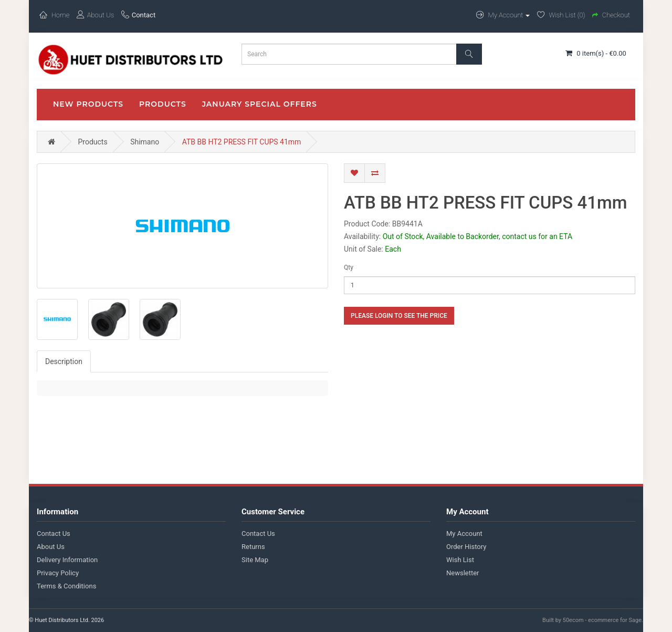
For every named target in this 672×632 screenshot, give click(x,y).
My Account (464, 533)
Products (163, 104)
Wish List (460, 560)
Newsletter (463, 573)
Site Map (255, 560)
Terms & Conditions (66, 586)
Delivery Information (67, 560)
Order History (466, 547)
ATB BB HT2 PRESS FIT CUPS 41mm (242, 142)
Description (64, 361)
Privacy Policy (58, 573)
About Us (51, 547)
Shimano (145, 142)
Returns (253, 547)
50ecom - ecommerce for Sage (602, 620)
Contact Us (54, 533)
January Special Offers (260, 104)
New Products (88, 104)
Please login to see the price (399, 316)
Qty (349, 267)
